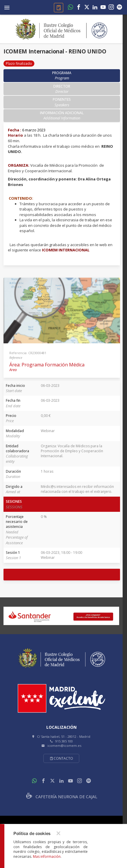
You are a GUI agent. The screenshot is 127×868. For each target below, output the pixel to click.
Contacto (61, 758)
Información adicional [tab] (62, 115)
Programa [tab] (62, 75)
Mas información (47, 856)
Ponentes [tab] (62, 102)
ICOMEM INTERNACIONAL (66, 250)
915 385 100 (64, 741)
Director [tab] (62, 89)
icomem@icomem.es (64, 746)
